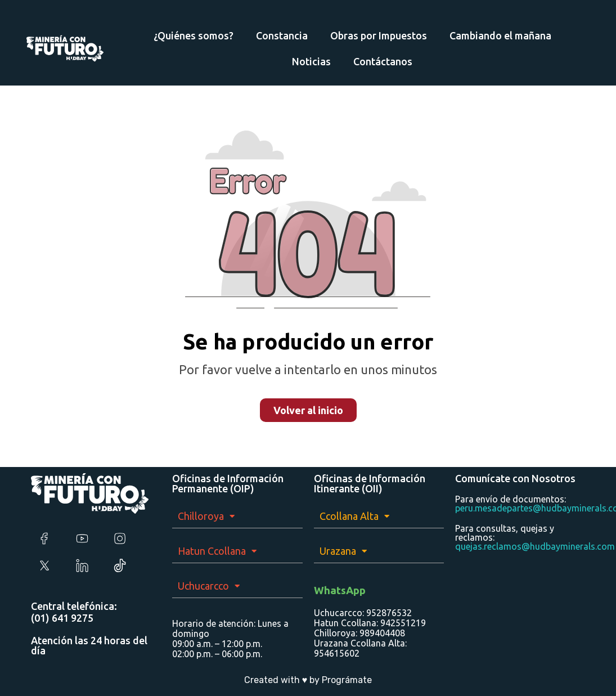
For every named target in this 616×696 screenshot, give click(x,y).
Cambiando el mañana (500, 35)
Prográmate (347, 680)
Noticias (311, 61)
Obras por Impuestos (379, 35)
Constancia (282, 35)
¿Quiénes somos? (194, 35)
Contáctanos (383, 61)
